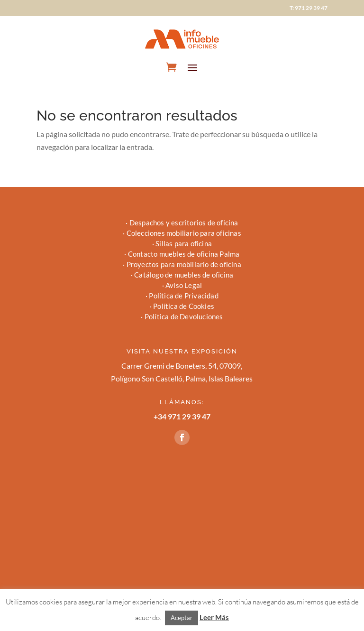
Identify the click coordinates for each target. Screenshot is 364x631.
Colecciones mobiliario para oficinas (184, 233)
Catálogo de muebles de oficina (184, 275)
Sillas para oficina (184, 243)
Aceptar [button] (182, 618)
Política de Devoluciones (184, 316)
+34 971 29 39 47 (182, 416)
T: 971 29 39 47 (309, 8)
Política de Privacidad (183, 296)
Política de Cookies (184, 306)
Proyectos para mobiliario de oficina (184, 264)
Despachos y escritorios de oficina (184, 223)
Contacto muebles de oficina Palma (184, 254)
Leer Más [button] (214, 617)
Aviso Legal (184, 285)
